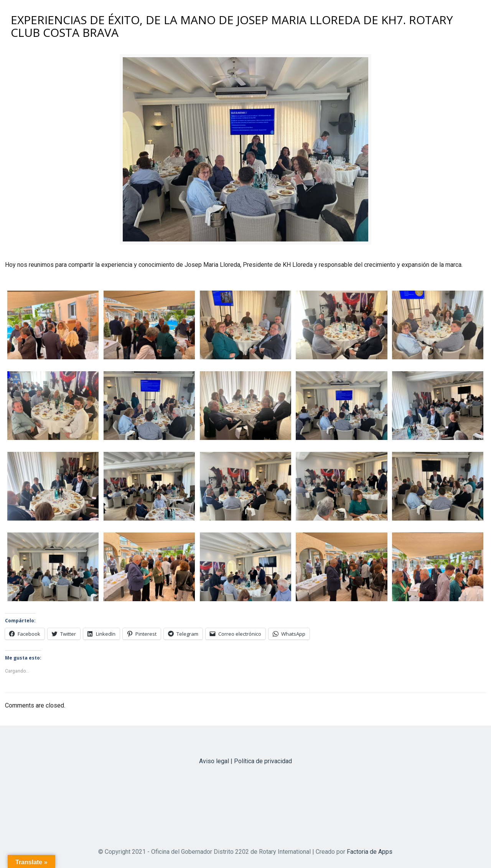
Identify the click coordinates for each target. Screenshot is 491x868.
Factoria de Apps (370, 852)
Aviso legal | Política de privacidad (245, 761)
